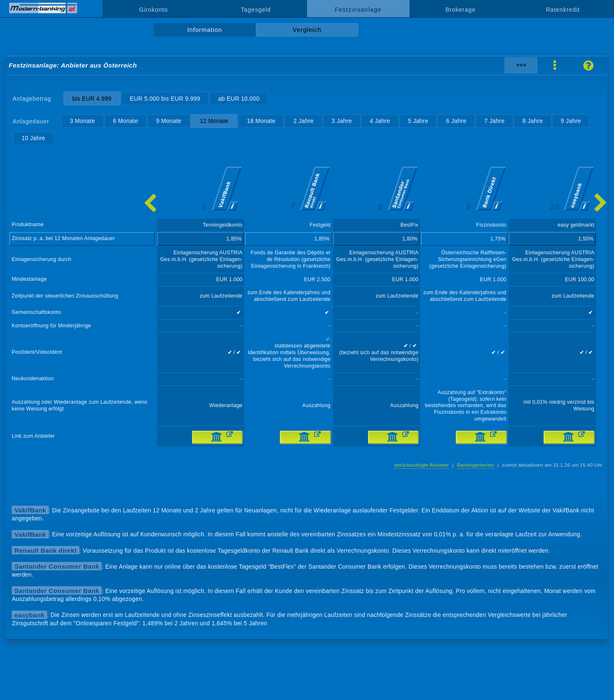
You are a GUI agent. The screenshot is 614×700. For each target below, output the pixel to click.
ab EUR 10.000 (239, 99)
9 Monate (169, 121)
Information (205, 30)
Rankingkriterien (475, 465)
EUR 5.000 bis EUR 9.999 (165, 99)
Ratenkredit (563, 10)
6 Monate (126, 121)
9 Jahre (571, 121)
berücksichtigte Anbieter (422, 465)
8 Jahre (533, 121)
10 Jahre (33, 138)
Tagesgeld (256, 10)
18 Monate (261, 121)
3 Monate (82, 121)
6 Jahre (456, 121)
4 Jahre (380, 121)
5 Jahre (418, 121)
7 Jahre (494, 121)
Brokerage (460, 10)
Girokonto (153, 10)
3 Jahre (342, 121)
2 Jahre (304, 121)
